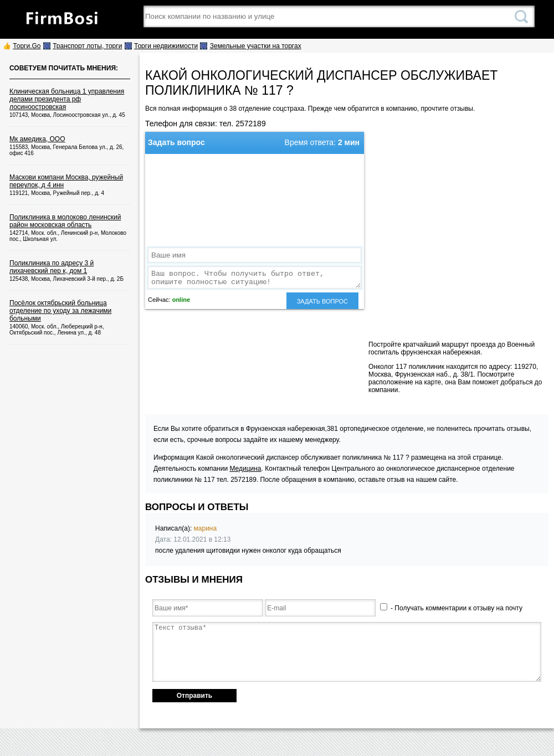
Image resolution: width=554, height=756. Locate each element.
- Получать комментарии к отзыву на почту (451, 608)
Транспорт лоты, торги (87, 46)
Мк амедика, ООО (37, 139)
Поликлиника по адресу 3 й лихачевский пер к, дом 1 (52, 267)
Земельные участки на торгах (256, 46)
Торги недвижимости (166, 46)
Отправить (194, 696)
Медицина (245, 469)
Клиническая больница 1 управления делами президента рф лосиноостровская (67, 99)
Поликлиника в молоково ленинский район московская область (65, 221)
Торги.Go (27, 46)
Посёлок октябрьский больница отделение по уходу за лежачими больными (60, 311)
